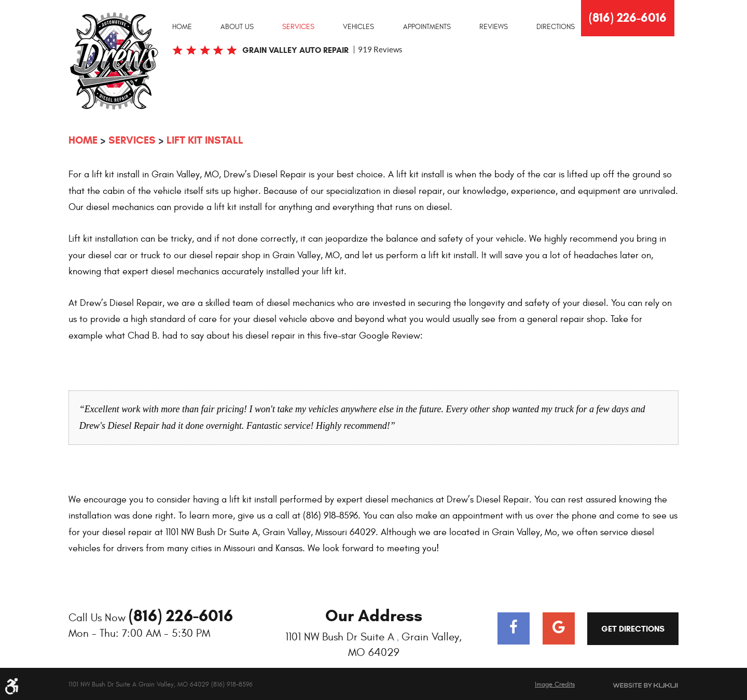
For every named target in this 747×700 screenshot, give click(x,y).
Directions (556, 27)
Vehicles (358, 27)
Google (559, 628)
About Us (237, 27)
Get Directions (633, 629)
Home (182, 27)
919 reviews (380, 50)
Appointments (427, 27)
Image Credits (555, 684)
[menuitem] (182, 26)
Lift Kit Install (205, 140)
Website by (633, 685)
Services (298, 27)
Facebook (514, 628)
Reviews (494, 27)
